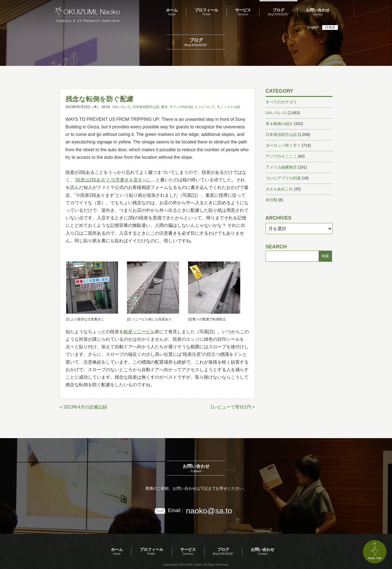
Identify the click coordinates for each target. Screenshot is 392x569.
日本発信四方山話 (146, 107)
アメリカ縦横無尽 (281, 167)
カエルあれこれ (279, 189)
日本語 (330, 27)
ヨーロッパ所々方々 (283, 145)
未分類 (271, 200)
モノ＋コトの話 (229, 107)
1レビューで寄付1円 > (233, 407)
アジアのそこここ (281, 156)
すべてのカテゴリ (281, 102)
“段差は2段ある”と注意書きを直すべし (113, 180)
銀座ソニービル (139, 332)
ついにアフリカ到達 (283, 178)
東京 (164, 107)
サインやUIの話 (181, 107)
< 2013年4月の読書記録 (83, 407)
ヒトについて (205, 107)
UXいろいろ (122, 107)
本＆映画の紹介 (279, 124)
